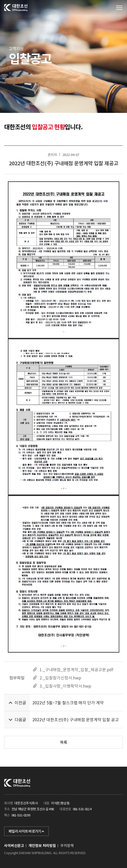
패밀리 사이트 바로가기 (26, 831)
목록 (64, 742)
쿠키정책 (67, 846)
